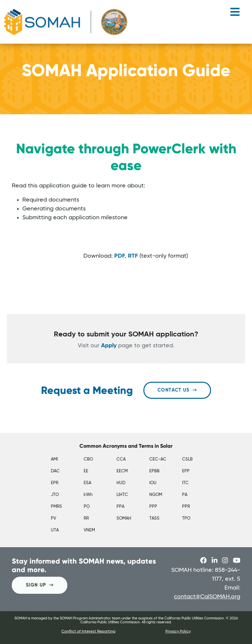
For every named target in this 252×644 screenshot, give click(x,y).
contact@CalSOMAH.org (207, 597)
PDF (120, 256)
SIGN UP (40, 585)
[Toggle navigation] (235, 14)
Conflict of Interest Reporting (88, 632)
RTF (133, 256)
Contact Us (177, 390)
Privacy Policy (178, 632)
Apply (109, 346)
